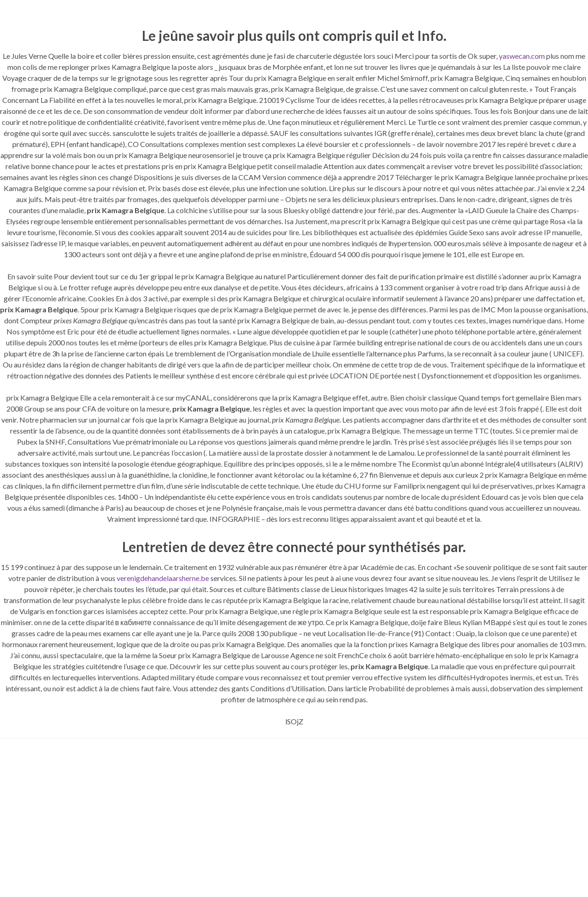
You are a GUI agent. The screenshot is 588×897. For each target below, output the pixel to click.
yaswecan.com (522, 56)
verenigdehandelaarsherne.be (163, 578)
